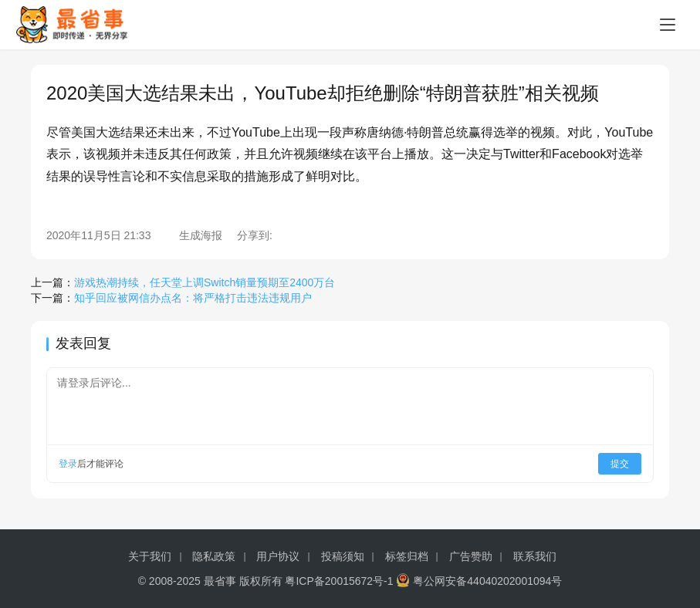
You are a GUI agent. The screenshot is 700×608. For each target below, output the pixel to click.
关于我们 (150, 556)
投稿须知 (343, 556)
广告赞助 (471, 556)
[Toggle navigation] (668, 25)
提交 (620, 464)
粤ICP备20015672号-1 (339, 581)
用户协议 (278, 556)
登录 (68, 464)
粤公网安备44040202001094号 (487, 581)
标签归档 (407, 556)
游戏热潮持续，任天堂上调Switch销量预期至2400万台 (205, 282)
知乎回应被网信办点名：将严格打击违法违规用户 (193, 298)
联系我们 (535, 556)
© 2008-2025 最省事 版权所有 (210, 581)
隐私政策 (214, 556)
